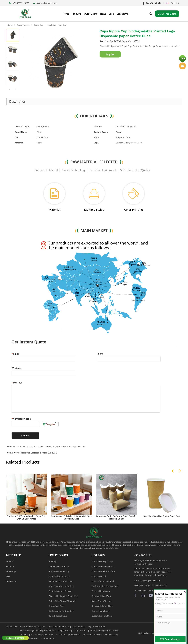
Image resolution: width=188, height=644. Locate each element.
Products (10, 566)
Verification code (21, 419)
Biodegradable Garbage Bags (105, 586)
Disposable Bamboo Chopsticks (63, 596)
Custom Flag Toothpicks (60, 576)
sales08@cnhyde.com (47, 3)
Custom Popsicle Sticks (102, 616)
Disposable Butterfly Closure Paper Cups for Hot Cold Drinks (116, 517)
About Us (10, 561)
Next (16, 89)
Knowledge (11, 571)
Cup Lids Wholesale (101, 611)
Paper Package (23, 25)
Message (17, 383)
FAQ (8, 576)
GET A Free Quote (167, 14)
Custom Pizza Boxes (101, 591)
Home (10, 25)
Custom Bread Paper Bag (103, 566)
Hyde (182, 66)
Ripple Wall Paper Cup (57, 25)
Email (15, 354)
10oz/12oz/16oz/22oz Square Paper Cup (161, 516)
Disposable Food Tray (101, 596)
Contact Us (11, 581)
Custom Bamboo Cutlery (60, 591)
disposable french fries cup (32, 627)
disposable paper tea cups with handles (66, 627)
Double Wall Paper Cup (59, 566)
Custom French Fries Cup (103, 571)
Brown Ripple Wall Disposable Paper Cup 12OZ (35, 453)
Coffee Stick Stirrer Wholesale (62, 601)
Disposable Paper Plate (102, 606)
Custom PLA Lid (99, 576)
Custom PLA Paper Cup (102, 561)
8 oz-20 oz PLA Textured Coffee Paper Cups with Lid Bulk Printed (27, 517)
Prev (9, 89)
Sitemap (53, 561)
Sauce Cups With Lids (101, 601)
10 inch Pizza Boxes (58, 616)
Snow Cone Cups (57, 606)
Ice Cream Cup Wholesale (61, 581)
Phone (100, 354)
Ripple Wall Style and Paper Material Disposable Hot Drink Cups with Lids (52, 447)
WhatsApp (17, 368)
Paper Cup (39, 25)
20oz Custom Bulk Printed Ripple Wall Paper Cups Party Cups (72, 517)
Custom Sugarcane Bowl (103, 581)
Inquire (110, 54)
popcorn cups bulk (97, 627)
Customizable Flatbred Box (61, 611)
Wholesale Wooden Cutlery (61, 586)
